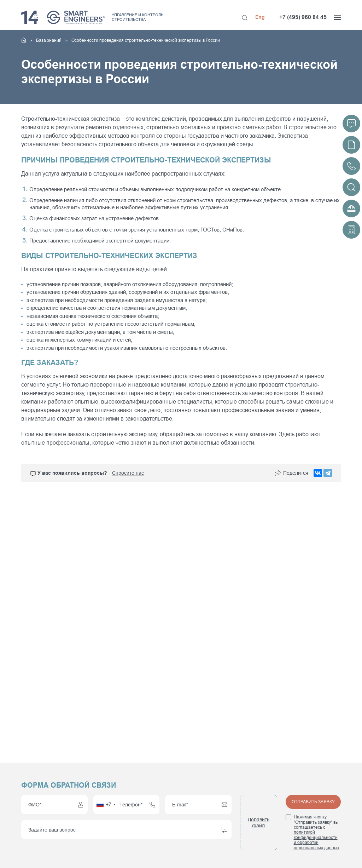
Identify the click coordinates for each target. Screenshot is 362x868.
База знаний (49, 40)
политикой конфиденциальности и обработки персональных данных (317, 840)
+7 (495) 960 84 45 (303, 17)
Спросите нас (128, 473)
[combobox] (106, 804)
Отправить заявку (313, 802)
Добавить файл (259, 823)
